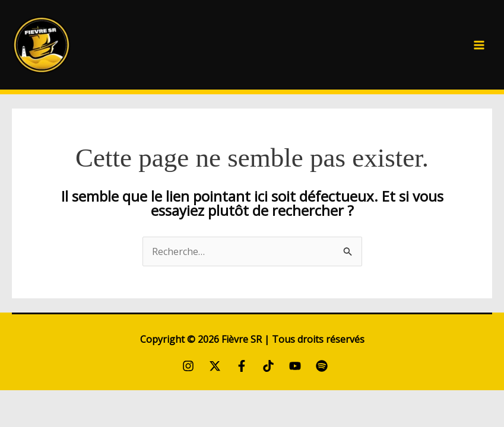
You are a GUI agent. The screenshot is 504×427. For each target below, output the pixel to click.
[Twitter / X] (215, 366)
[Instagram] (188, 366)
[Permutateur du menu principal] (479, 45)
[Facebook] (242, 366)
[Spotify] (322, 366)
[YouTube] (295, 366)
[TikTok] (268, 366)
